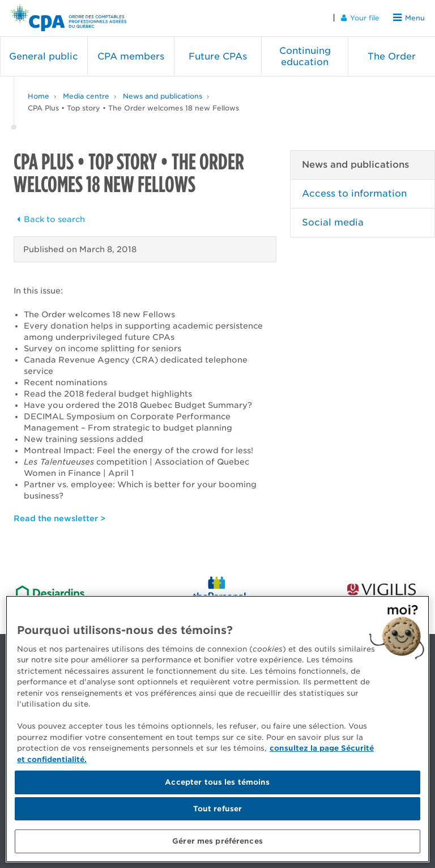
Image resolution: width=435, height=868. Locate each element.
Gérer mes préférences (217, 841)
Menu (409, 18)
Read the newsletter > (59, 518)
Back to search (49, 219)
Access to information (354, 193)
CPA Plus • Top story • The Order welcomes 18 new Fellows (133, 108)
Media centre (86, 96)
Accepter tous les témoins (217, 782)
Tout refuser (218, 809)
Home (39, 96)
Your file (360, 18)
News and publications (163, 96)
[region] (217, 729)
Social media (333, 222)
